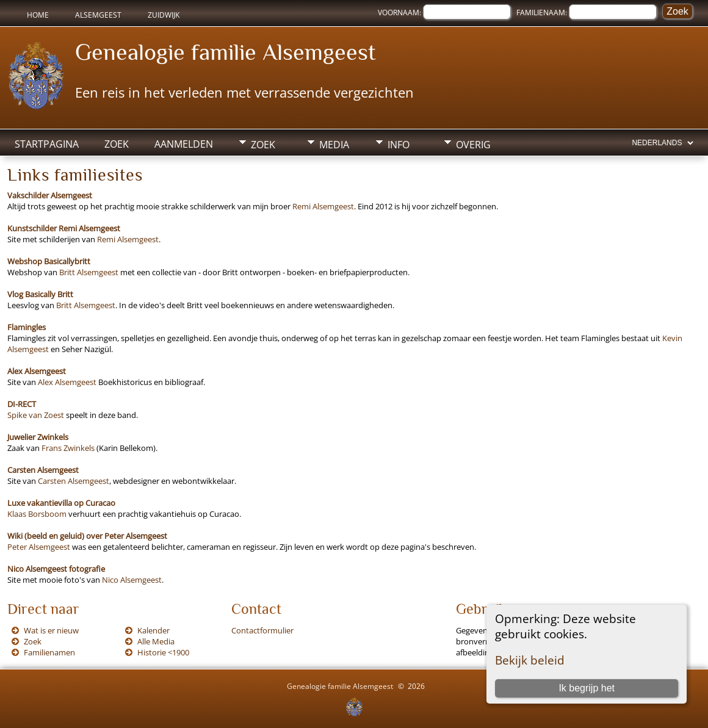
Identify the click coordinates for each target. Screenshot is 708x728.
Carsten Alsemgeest (74, 481)
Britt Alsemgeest (89, 272)
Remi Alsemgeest (323, 206)
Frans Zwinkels (68, 448)
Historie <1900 (163, 652)
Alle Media (156, 641)
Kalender (154, 630)
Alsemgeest (98, 15)
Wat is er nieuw (51, 630)
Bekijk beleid (530, 660)
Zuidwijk (164, 15)
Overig (473, 145)
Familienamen (49, 652)
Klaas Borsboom (37, 514)
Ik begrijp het (587, 688)
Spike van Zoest (36, 415)
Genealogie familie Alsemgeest (226, 52)
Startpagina (47, 144)
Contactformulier (262, 630)
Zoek (117, 144)
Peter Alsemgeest (39, 547)
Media (334, 145)
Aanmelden (184, 144)
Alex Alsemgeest (67, 382)
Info (399, 145)
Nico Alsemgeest (132, 580)
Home (38, 15)
